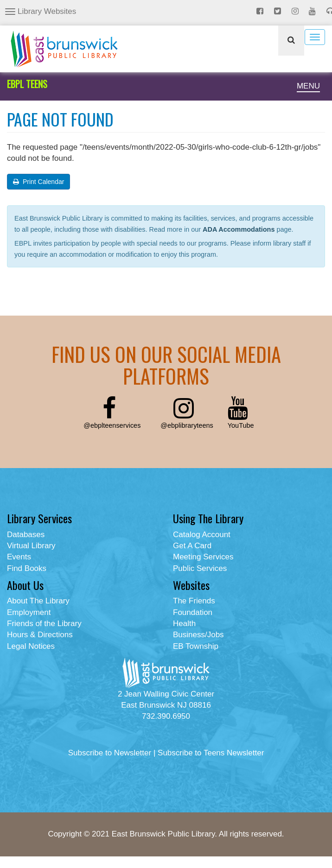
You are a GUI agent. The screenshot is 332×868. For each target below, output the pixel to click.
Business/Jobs (198, 635)
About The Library (38, 601)
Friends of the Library (44, 624)
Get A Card (192, 546)
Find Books (27, 568)
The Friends (194, 601)
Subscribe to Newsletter (110, 753)
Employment (29, 612)
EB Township (196, 646)
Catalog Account (202, 535)
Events (19, 557)
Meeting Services (203, 557)
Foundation (193, 612)
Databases (26, 535)
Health (184, 624)
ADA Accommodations (239, 229)
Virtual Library (31, 546)
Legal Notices (31, 646)
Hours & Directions (40, 635)
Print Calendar (38, 182)
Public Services (200, 568)
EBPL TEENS (27, 84)
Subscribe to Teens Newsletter (211, 753)
